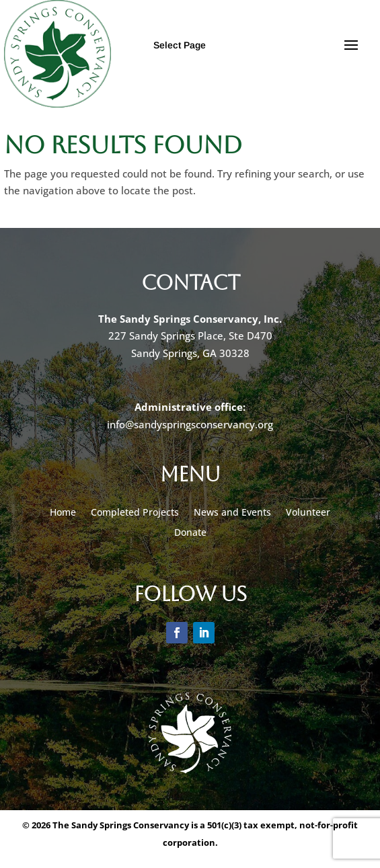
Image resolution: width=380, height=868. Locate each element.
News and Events (232, 513)
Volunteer (308, 513)
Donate (190, 533)
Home (63, 513)
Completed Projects (135, 513)
